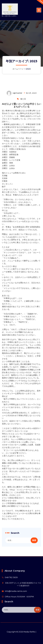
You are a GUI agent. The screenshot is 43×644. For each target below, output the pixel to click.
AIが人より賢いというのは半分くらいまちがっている (22, 128)
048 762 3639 (11, 586)
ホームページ (18, 69)
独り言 (23, 121)
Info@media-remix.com (16, 600)
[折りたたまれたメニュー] (39, 10)
